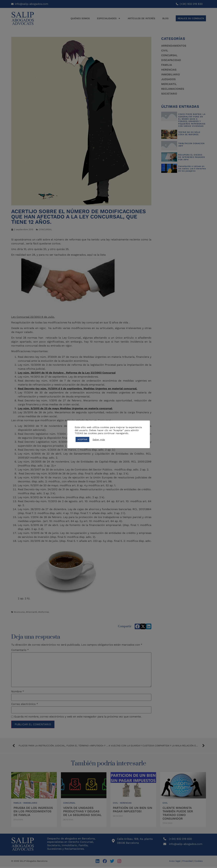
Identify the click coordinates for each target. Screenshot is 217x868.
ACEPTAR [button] (82, 439)
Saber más (99, 440)
